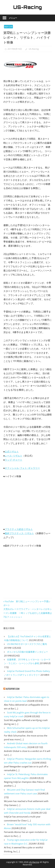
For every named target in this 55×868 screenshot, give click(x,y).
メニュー (13, 18)
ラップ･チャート (13, 460)
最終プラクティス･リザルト (19, 533)
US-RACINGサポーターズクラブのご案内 (27, 644)
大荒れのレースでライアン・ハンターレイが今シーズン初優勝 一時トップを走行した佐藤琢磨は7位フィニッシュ (28, 613)
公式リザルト (12, 452)
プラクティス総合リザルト (19, 529)
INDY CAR (8, 27)
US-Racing (28, 7)
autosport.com (13, 689)
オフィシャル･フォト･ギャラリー (22, 468)
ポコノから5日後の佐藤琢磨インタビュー (27, 652)
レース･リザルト (13, 456)
